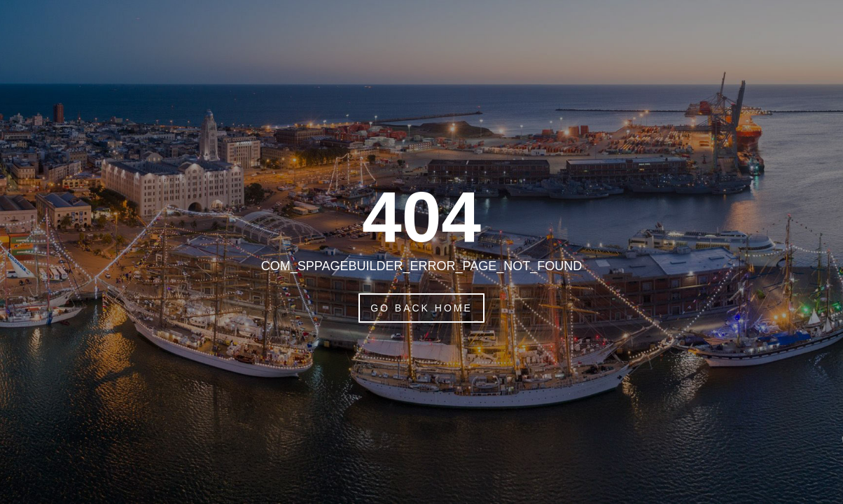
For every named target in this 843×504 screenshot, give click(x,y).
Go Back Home (421, 308)
